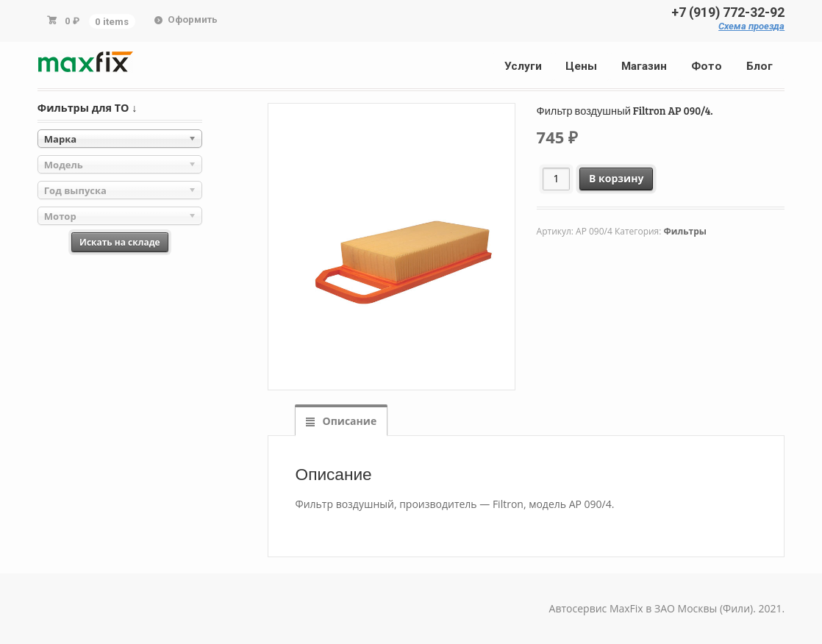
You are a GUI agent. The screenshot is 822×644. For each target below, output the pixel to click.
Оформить (193, 19)
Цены (581, 66)
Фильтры (685, 231)
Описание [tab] (348, 421)
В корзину (616, 178)
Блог (760, 66)
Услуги (523, 66)
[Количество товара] (556, 179)
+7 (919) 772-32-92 (728, 12)
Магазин (644, 66)
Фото (707, 66)
